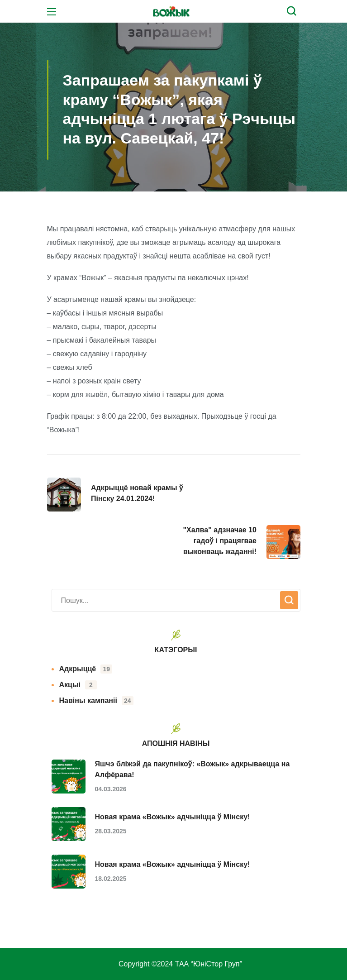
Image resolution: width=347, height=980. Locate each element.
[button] (294, 11)
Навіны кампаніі (96, 701)
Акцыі (78, 685)
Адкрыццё (86, 669)
